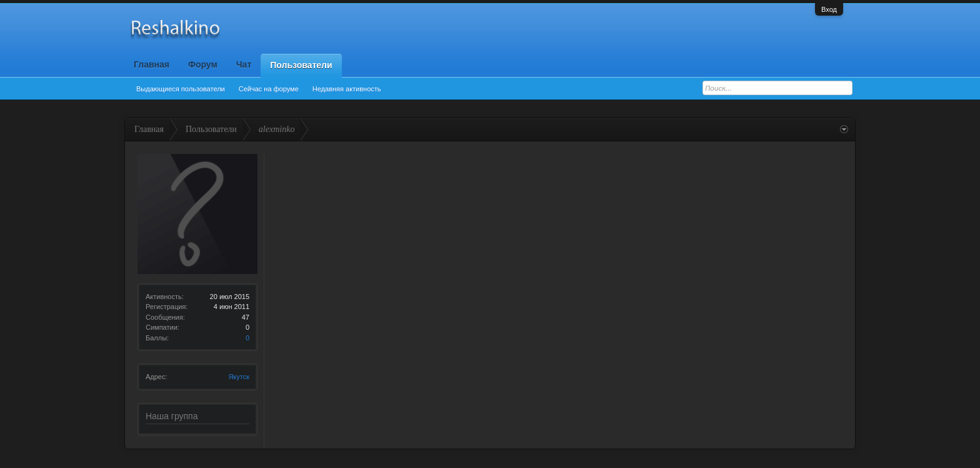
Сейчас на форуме (269, 89)
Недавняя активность (347, 89)
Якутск (239, 377)
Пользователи (301, 65)
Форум (203, 64)
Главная (152, 64)
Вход (829, 9)
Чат (244, 64)
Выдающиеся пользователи (181, 89)
